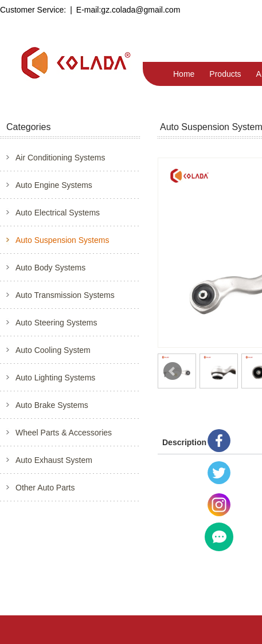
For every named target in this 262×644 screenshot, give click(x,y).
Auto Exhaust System (54, 460)
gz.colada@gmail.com (140, 10)
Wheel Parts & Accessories (64, 433)
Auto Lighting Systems (55, 378)
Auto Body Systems (50, 268)
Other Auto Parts (45, 488)
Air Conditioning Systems (60, 158)
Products (225, 74)
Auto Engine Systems (54, 185)
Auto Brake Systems (52, 405)
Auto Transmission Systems (65, 295)
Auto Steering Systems (56, 323)
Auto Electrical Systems (58, 213)
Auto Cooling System (53, 350)
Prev (173, 371)
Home (184, 74)
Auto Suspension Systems (62, 240)
